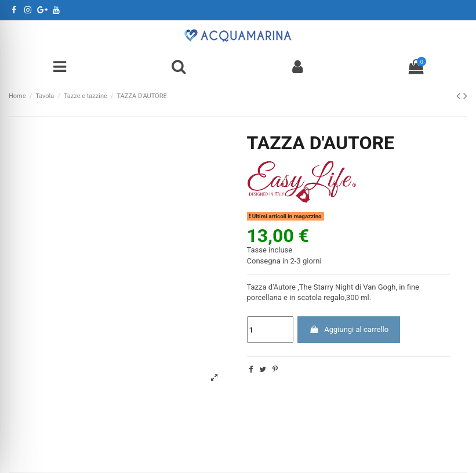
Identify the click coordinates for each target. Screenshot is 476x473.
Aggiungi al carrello (349, 329)
